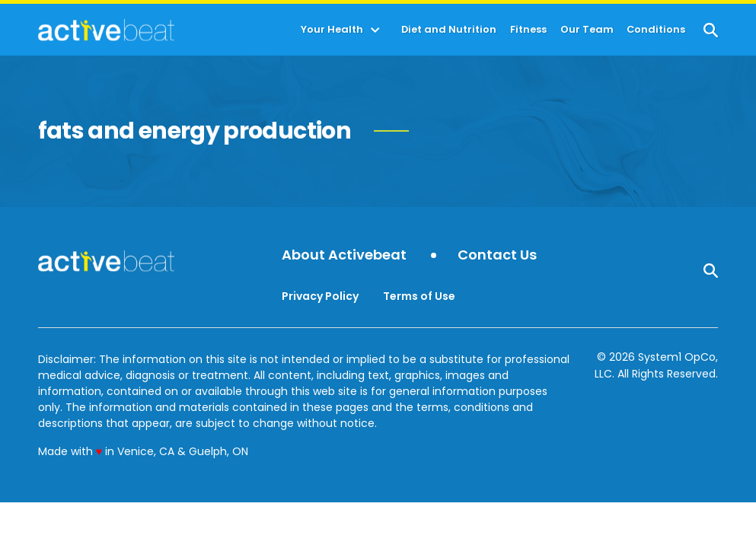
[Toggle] (375, 30)
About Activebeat (344, 255)
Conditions (656, 30)
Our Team (587, 30)
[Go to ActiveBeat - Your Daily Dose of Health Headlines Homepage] (106, 30)
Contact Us (497, 255)
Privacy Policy (320, 296)
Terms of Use (419, 296)
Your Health (332, 30)
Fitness (528, 30)
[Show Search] (711, 30)
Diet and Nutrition (449, 30)
